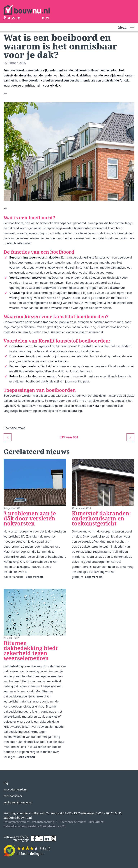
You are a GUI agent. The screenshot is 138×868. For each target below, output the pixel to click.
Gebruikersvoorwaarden (20, 826)
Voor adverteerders (15, 789)
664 (76, 437)
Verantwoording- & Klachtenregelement (59, 822)
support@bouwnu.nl (18, 818)
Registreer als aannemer (18, 802)
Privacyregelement (17, 822)
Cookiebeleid (49, 826)
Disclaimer (96, 822)
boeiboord (75, 293)
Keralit (97, 406)
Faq (6, 783)
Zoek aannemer (13, 796)
